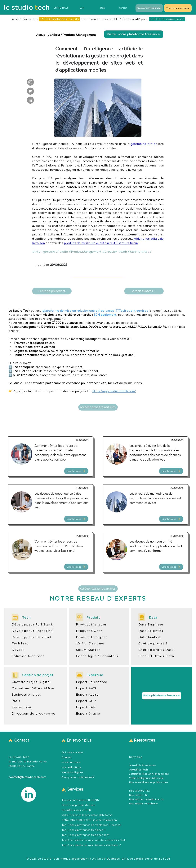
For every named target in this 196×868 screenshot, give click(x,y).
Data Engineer (151, 625)
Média (55, 35)
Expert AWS (86, 688)
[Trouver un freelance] (149, 8)
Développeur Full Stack (32, 625)
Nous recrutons (71, 762)
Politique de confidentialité (78, 777)
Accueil (42, 35)
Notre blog (136, 757)
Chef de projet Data (156, 650)
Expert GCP (86, 701)
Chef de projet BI (154, 643)
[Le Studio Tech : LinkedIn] (30, 100)
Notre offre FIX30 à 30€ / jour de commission (89, 820)
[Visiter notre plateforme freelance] (134, 34)
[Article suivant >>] (144, 291)
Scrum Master (88, 650)
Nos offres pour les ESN (76, 810)
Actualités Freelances (143, 766)
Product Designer (92, 637)
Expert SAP (86, 707)
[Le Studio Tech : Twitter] (30, 91)
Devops (18, 650)
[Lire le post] (76, 471)
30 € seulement (105, 315)
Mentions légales (72, 772)
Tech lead (20, 643)
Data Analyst (149, 637)
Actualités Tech (138, 770)
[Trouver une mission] (178, 8)
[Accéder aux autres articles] (98, 407)
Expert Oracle (88, 714)
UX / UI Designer (90, 643)
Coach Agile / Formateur (97, 656)
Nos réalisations (71, 767)
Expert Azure (87, 695)
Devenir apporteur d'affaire (79, 805)
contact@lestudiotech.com (27, 777)
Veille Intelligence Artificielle (147, 778)
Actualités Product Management (149, 774)
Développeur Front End (32, 631)
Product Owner (89, 631)
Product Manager (91, 625)
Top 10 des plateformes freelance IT (84, 830)
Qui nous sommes (73, 752)
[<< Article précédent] (52, 291)
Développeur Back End (32, 637)
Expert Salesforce (92, 682)
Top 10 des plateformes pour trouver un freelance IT (91, 845)
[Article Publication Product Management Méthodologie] (50, 457)
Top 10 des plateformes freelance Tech (86, 835)
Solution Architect (28, 656)
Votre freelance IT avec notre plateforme (87, 815)
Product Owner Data (156, 656)
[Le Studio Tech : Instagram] (30, 82)
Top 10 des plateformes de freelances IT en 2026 (92, 825)
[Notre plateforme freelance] (162, 696)
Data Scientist (151, 631)
